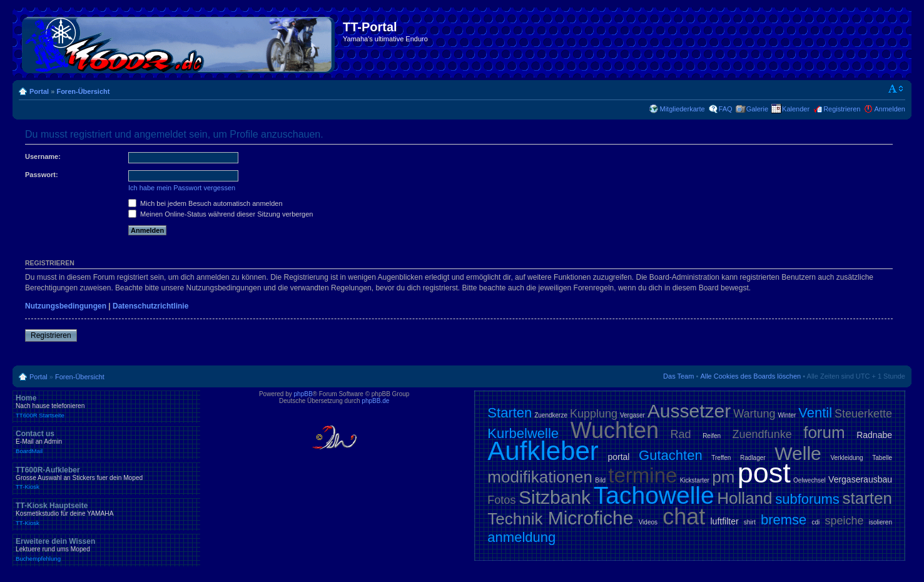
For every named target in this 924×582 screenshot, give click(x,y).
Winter (787, 415)
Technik (515, 519)
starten (868, 498)
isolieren (881, 522)
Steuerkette (863, 414)
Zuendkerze (551, 415)
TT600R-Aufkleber (106, 478)
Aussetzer (689, 411)
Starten (510, 413)
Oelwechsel (810, 480)
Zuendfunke (762, 434)
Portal (39, 91)
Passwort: (42, 175)
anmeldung (521, 537)
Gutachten (671, 455)
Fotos (501, 500)
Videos (648, 522)
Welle (798, 453)
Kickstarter (695, 480)
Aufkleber (543, 451)
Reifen (712, 436)
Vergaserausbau (860, 479)
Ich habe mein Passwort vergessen (182, 188)
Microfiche (591, 518)
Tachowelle (654, 495)
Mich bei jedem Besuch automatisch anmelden (206, 203)
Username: (43, 156)
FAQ (726, 109)
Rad (681, 434)
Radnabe (874, 435)
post (764, 473)
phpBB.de (375, 401)
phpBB (303, 394)
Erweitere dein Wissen (106, 549)
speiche (844, 521)
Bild (600, 480)
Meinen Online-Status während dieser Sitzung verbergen (221, 214)
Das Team (678, 376)
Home (106, 406)
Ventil (815, 413)
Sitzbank (555, 497)
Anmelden (890, 109)
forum (824, 432)
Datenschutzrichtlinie (150, 306)
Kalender (796, 109)
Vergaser (632, 415)
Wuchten (615, 430)
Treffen (721, 458)
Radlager (753, 458)
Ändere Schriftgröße (896, 89)
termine (642, 475)
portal (618, 457)
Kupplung (594, 414)
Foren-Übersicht (83, 91)
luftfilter (724, 521)
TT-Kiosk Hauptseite (106, 514)
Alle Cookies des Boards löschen (750, 376)
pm (723, 477)
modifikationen (540, 477)
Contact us (106, 442)
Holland (744, 498)
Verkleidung (846, 458)
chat (684, 517)
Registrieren (842, 109)
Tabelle (882, 458)
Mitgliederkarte (682, 109)
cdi (815, 522)
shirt (750, 522)
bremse (784, 520)
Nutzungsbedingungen (66, 306)
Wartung (754, 414)
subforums (807, 499)
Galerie (757, 109)
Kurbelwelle (523, 433)
